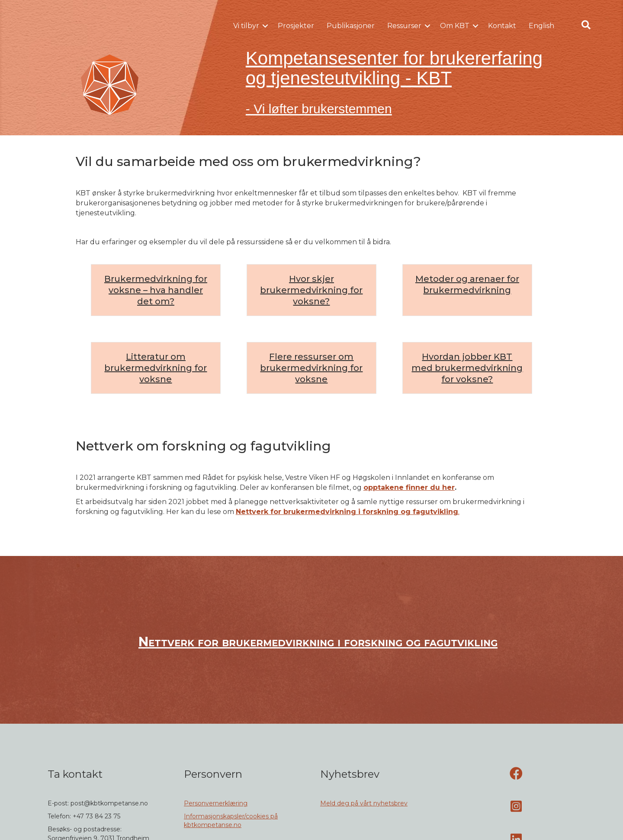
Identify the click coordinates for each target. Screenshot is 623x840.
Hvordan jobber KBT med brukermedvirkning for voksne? (467, 368)
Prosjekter (296, 26)
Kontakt (502, 26)
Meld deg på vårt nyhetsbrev (364, 803)
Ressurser (404, 26)
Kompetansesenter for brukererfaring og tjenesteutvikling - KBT (394, 68)
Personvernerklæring (216, 803)
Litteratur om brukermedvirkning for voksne (156, 368)
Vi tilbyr (246, 26)
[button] (265, 26)
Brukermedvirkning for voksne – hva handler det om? (156, 290)
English (541, 26)
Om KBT (455, 26)
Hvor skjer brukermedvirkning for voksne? (311, 290)
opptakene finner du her (409, 487)
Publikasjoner (351, 26)
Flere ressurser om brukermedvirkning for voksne (311, 368)
